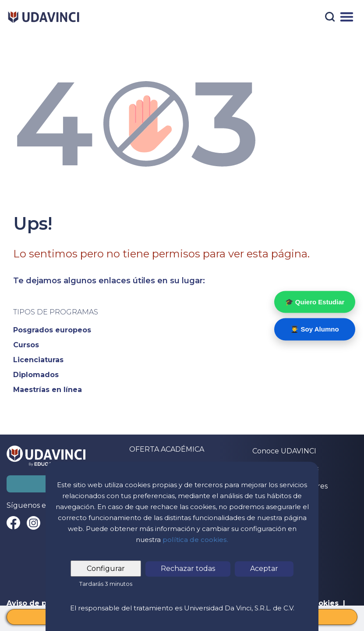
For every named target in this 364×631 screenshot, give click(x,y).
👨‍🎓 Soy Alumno (315, 329)
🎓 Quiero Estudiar (315, 301)
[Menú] (347, 17)
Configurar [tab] (106, 569)
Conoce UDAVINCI (284, 451)
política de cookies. (195, 540)
